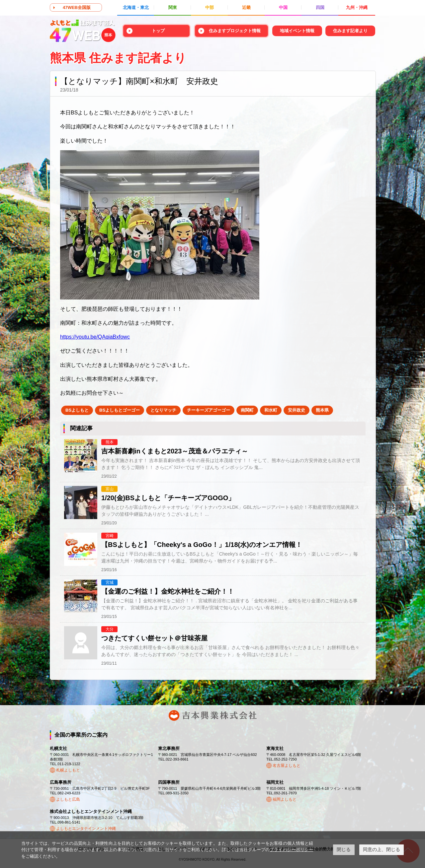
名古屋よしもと (287, 766)
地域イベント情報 (297, 31)
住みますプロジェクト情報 (235, 31)
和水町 (271, 410)
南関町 (247, 410)
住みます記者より (350, 31)
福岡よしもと (285, 799)
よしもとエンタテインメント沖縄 (86, 829)
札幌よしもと (68, 770)
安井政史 (297, 410)
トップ (158, 31)
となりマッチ (163, 410)
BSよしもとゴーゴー (120, 410)
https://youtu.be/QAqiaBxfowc (95, 337)
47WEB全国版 (77, 7)
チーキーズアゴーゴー (209, 410)
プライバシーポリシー (291, 850)
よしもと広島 (68, 799)
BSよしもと (77, 410)
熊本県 (322, 410)
